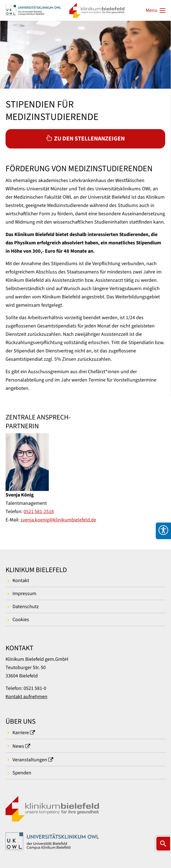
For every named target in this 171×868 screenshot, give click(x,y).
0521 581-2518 (39, 512)
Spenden (22, 773)
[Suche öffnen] (163, 844)
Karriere (21, 733)
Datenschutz (26, 607)
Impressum (24, 594)
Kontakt (21, 581)
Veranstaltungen (30, 760)
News (18, 746)
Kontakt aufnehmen (26, 697)
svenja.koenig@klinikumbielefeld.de (58, 520)
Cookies (21, 620)
